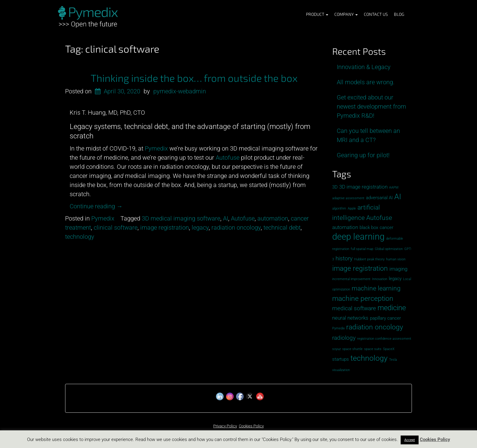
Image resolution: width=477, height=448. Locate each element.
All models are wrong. (366, 82)
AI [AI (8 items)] (398, 197)
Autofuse (243, 218)
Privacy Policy (225, 426)
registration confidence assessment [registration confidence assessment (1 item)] (384, 339)
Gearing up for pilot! (363, 155)
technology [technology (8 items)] (369, 358)
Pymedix (103, 218)
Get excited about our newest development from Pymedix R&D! (371, 106)
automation (273, 218)
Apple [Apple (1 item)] (352, 208)
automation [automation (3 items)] (345, 227)
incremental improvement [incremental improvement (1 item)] (351, 279)
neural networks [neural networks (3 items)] (350, 318)
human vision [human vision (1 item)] (396, 259)
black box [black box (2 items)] (369, 227)
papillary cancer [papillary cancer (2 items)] (385, 318)
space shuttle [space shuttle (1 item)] (352, 349)
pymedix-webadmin (180, 91)
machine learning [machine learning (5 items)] (376, 288)
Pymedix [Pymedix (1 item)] (338, 328)
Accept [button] (410, 440)
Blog (399, 14)
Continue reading (96, 206)
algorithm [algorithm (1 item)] (339, 208)
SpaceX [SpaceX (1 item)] (389, 349)
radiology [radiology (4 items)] (344, 338)
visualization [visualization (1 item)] (341, 370)
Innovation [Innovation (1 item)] (380, 279)
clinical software (116, 227)
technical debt (282, 227)
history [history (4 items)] (344, 258)
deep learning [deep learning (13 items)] (358, 237)
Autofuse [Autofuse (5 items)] (379, 218)
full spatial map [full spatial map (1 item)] (362, 249)
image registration (165, 227)
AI (226, 218)
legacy (200, 227)
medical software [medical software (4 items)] (354, 308)
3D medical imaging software (181, 218)
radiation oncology (236, 227)
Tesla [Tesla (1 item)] (393, 360)
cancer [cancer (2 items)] (386, 227)
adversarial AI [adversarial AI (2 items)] (379, 198)
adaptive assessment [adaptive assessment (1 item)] (348, 198)
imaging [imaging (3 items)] (398, 269)
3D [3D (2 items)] (335, 187)
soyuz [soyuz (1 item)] (336, 349)
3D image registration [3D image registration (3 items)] (363, 187)
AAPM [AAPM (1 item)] (394, 188)
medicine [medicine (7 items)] (392, 308)
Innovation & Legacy (364, 67)
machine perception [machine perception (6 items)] (363, 299)
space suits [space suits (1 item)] (373, 349)
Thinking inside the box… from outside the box (194, 78)
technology (80, 237)
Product (317, 14)
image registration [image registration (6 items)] (360, 268)
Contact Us (376, 14)
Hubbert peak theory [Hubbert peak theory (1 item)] (369, 259)
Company (346, 14)
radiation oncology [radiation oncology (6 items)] (375, 327)
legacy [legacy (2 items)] (395, 279)
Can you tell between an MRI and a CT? (368, 135)
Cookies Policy (251, 426)
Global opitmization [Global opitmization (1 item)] (389, 249)
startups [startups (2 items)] (341, 359)
